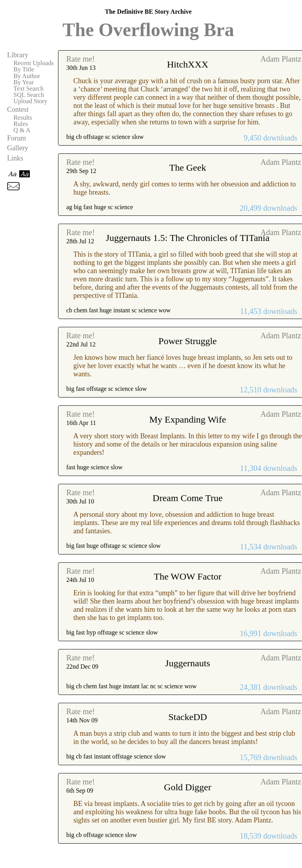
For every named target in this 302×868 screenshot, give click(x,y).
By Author (27, 76)
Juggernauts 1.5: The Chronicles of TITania (188, 238)
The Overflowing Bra (148, 30)
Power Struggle (188, 341)
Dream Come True (188, 498)
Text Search (28, 89)
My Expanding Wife (188, 419)
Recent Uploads (34, 63)
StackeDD (188, 717)
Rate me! (81, 59)
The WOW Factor (187, 576)
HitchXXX (188, 64)
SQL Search (29, 95)
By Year (24, 82)
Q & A (22, 130)
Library (18, 55)
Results (23, 118)
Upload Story (30, 101)
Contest (18, 109)
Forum (16, 138)
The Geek (187, 168)
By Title (24, 69)
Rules (21, 124)
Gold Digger (188, 787)
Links (15, 158)
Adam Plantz (281, 59)
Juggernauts (188, 663)
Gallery (18, 148)
